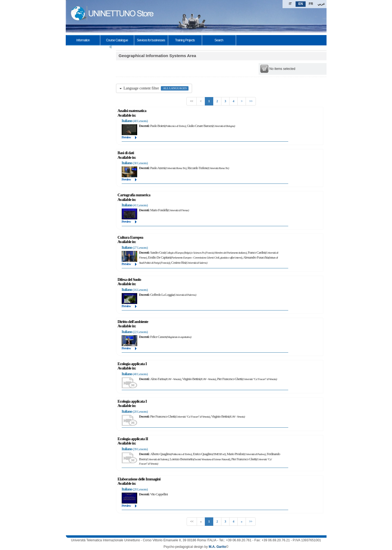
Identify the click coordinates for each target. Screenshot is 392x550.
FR (311, 4)
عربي (321, 4)
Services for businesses (151, 40)
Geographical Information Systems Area (157, 56)
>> (251, 101)
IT (290, 4)
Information (83, 40)
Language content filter (154, 88)
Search (219, 40)
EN (301, 4)
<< (192, 101)
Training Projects (185, 40)
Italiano (127, 121)
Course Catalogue (117, 40)
